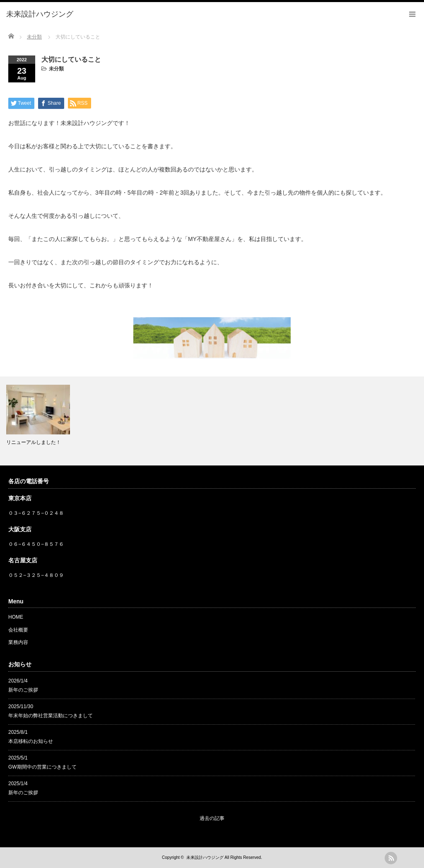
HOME (16, 617)
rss (391, 858)
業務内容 (18, 642)
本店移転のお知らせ (31, 741)
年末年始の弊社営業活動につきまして (51, 716)
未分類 (56, 69)
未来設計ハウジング (205, 857)
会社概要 (18, 630)
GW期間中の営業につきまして (42, 767)
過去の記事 (212, 818)
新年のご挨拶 (23, 690)
